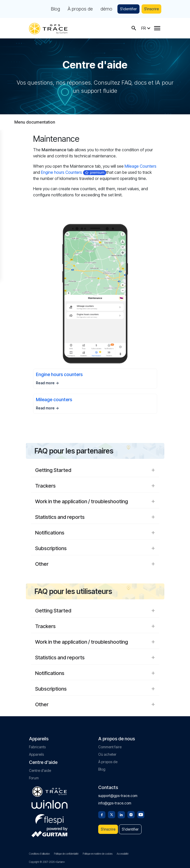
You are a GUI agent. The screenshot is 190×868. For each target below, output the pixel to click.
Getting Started (95, 470)
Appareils (36, 754)
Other (95, 564)
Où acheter (107, 754)
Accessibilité (123, 854)
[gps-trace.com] (48, 28)
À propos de (80, 9)
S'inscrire (151, 9)
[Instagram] (131, 814)
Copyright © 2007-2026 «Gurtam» (47, 862)
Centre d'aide (40, 770)
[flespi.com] (49, 818)
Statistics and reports (95, 517)
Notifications (95, 533)
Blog (55, 9)
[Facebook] (102, 814)
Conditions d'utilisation (39, 854)
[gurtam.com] (49, 804)
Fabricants (37, 747)
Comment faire (110, 747)
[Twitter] (112, 814)
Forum (34, 778)
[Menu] (157, 28)
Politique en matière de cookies (98, 854)
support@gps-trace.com (118, 796)
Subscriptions (95, 548)
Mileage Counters (141, 166)
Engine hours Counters (62, 172)
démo (106, 9)
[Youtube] (141, 814)
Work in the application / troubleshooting (95, 501)
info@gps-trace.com (115, 803)
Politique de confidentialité (66, 854)
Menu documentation (35, 122)
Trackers (95, 486)
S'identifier (128, 9)
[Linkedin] (121, 814)
